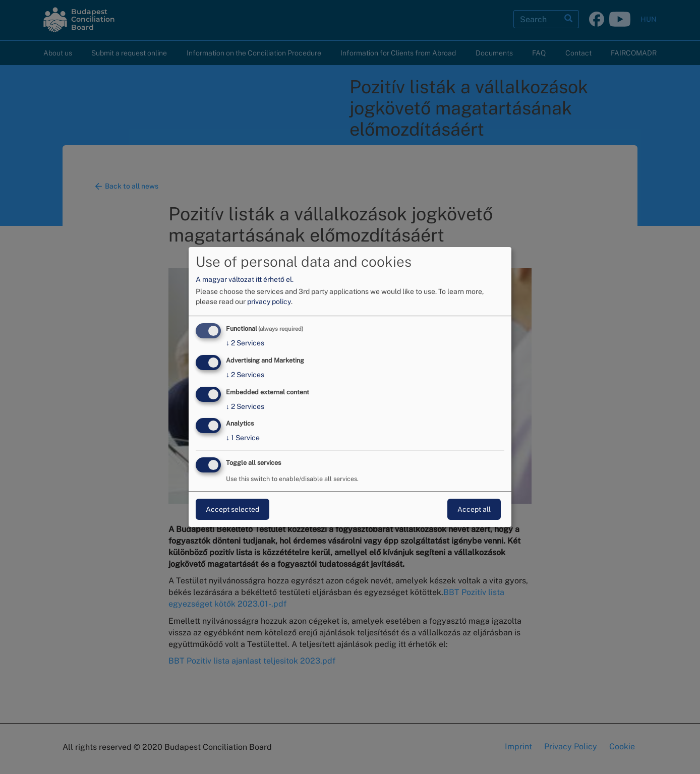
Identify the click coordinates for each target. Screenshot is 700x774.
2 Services (245, 343)
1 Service (243, 438)
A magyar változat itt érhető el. (245, 279)
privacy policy (269, 302)
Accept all (474, 509)
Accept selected (232, 509)
